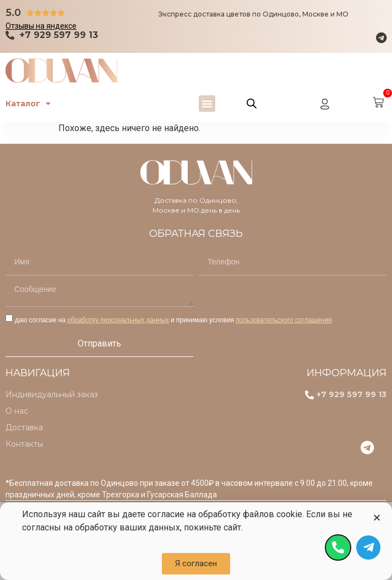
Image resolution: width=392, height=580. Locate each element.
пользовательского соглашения (284, 320)
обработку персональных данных (118, 320)
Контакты (24, 444)
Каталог (28, 104)
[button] (207, 104)
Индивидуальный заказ (52, 394)
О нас (17, 411)
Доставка (24, 427)
